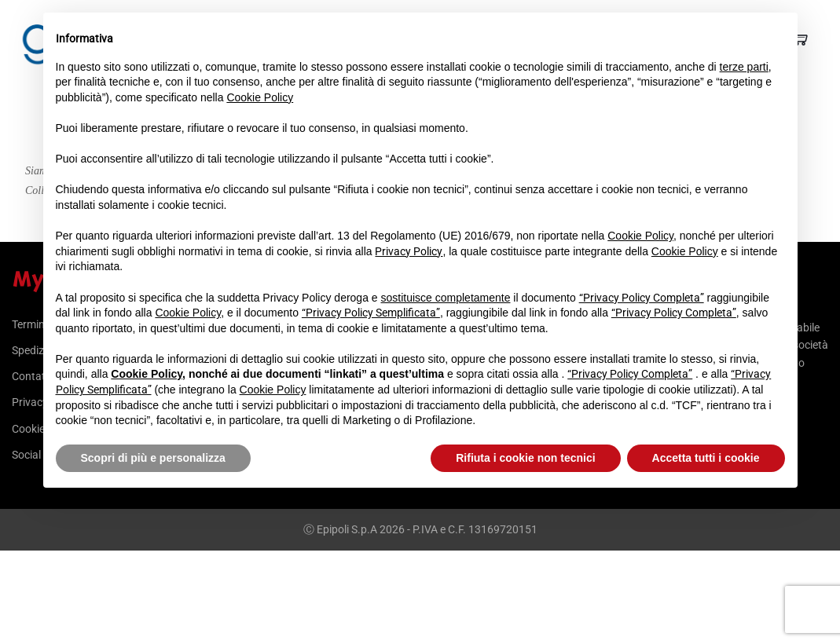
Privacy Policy (409, 251)
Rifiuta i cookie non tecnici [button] (525, 458)
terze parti (744, 67)
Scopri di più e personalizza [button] (153, 458)
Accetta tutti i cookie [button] (706, 458)
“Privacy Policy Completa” (642, 298)
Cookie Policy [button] (260, 97)
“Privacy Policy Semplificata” (371, 313)
